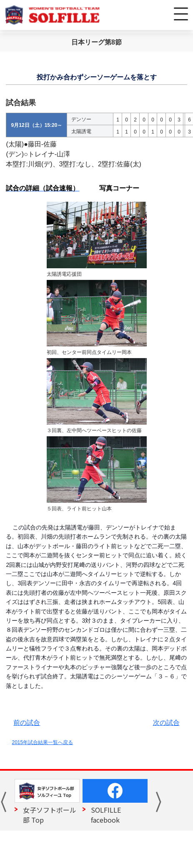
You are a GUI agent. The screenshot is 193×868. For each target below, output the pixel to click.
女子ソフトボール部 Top (50, 815)
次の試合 (166, 723)
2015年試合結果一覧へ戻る (42, 742)
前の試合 (27, 723)
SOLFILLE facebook (106, 815)
